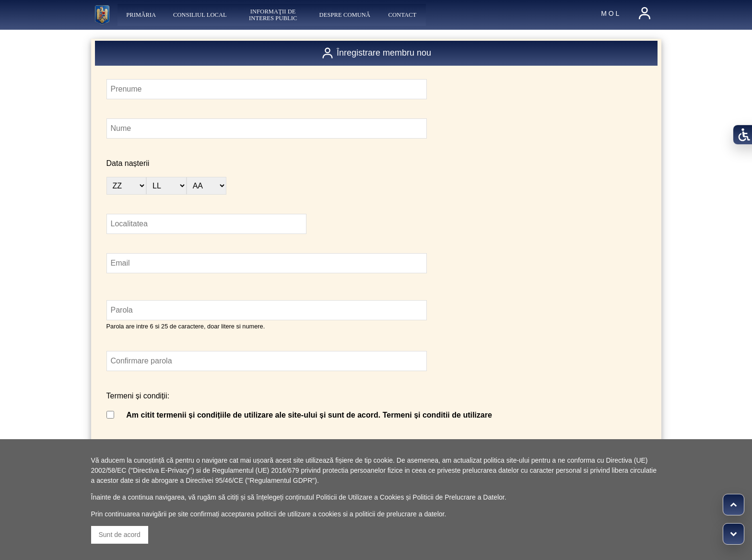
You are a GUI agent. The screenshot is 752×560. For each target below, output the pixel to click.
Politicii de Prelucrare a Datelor (458, 497)
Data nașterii (128, 163)
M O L (610, 13)
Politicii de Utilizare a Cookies (360, 497)
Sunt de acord (120, 535)
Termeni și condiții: (138, 396)
